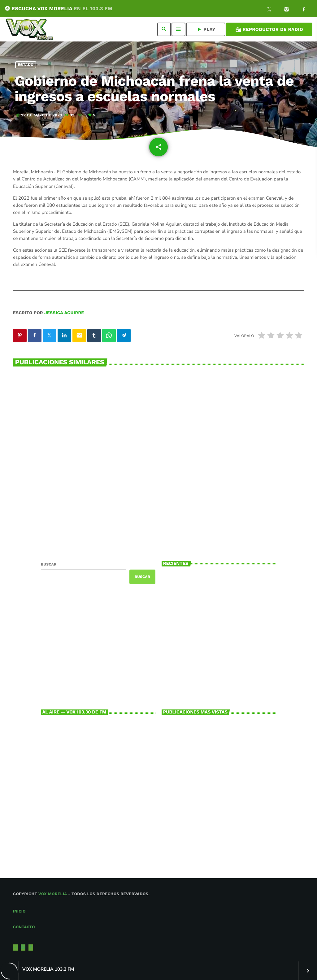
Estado (26, 65)
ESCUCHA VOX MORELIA (59, 9)
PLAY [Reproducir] (206, 29)
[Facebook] (304, 10)
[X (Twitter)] (269, 10)
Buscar (49, 564)
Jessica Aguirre (64, 313)
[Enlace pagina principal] (29, 29)
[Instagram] (287, 10)
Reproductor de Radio (269, 29)
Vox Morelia (53, 894)
